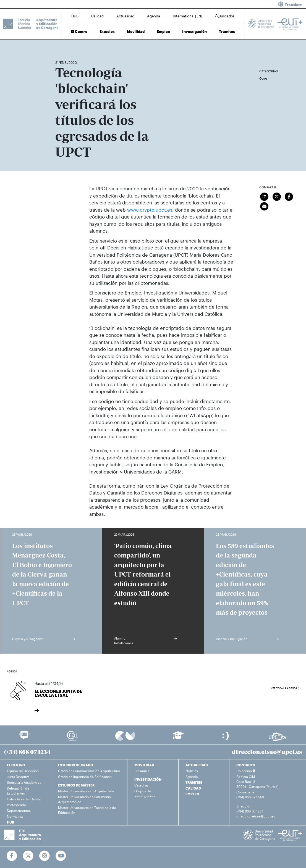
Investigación (194, 31)
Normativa (15, 816)
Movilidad (136, 31)
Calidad (97, 16)
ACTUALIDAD (197, 765)
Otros (263, 78)
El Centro (79, 31)
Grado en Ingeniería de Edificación (85, 777)
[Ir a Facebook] (12, 856)
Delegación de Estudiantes (18, 791)
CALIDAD (193, 788)
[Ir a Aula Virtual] (178, 738)
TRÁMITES (194, 782)
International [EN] (188, 16)
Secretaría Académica (24, 782)
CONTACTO (246, 765)
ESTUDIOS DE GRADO (76, 765)
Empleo (163, 31)
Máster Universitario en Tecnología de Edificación (87, 810)
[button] (232, 4)
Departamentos (19, 811)
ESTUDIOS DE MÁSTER (76, 785)
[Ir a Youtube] (61, 856)
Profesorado (16, 805)
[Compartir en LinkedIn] (265, 196)
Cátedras (141, 785)
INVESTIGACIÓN (148, 779)
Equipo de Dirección (23, 771)
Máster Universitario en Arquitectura (86, 791)
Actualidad (125, 16)
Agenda (154, 16)
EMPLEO (192, 794)
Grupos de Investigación (145, 793)
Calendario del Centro (24, 799)
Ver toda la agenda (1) (286, 688)
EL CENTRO (16, 765)
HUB (75, 16)
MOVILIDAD (144, 765)
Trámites (227, 31)
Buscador (225, 16)
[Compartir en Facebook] (289, 196)
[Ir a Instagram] (45, 856)
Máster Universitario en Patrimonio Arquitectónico (84, 799)
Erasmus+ (142, 771)
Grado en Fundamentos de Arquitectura (89, 771)
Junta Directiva (18, 777)
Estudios (107, 31)
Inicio (60, 46)
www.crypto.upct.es (150, 210)
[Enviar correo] (265, 206)
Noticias (192, 771)
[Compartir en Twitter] (277, 196)
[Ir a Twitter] (28, 856)
